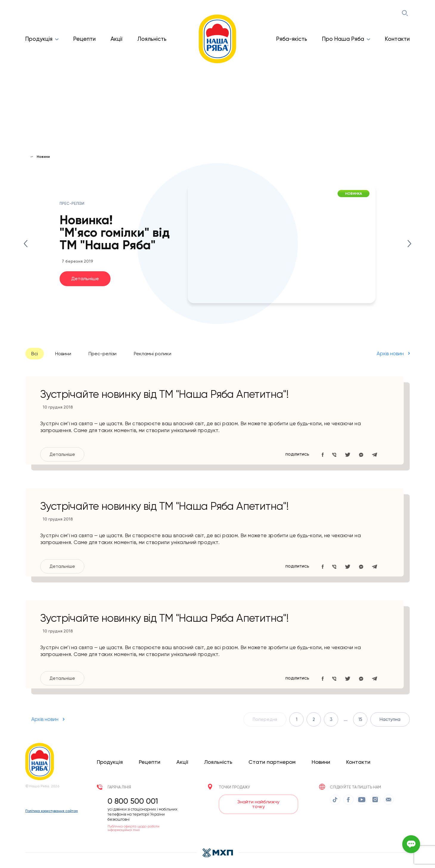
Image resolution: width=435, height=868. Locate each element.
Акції (116, 39)
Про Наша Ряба (343, 39)
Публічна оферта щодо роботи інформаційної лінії (133, 828)
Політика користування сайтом (52, 812)
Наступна (390, 719)
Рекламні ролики (153, 353)
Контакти (397, 39)
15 (360, 719)
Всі (35, 353)
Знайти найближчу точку (258, 804)
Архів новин (390, 353)
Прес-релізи (102, 353)
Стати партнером (272, 762)
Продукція (39, 39)
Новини (63, 353)
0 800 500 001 (133, 801)
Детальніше (85, 278)
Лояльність (152, 39)
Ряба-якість (292, 39)
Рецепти (84, 39)
